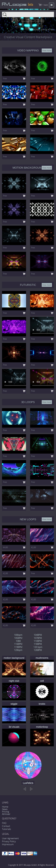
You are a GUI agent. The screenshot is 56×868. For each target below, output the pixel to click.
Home (5, 807)
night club (14, 681)
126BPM (38, 650)
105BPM (18, 638)
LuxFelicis (28, 783)
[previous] (25, 789)
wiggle (14, 704)
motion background (14, 658)
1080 (18, 641)
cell (42, 681)
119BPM (18, 647)
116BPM (18, 644)
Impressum (8, 844)
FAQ (4, 823)
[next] (32, 789)
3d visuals (14, 727)
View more (47, 50)
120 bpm (38, 647)
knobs (42, 704)
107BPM (38, 638)
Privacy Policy (9, 841)
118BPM (38, 644)
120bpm (18, 650)
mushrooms (42, 658)
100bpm (18, 635)
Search (28, 13)
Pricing (6, 812)
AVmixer (6, 814)
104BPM (38, 635)
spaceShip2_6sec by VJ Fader (43, 30)
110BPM (38, 641)
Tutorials (6, 829)
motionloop (42, 727)
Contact (6, 826)
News (5, 809)
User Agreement (10, 838)
